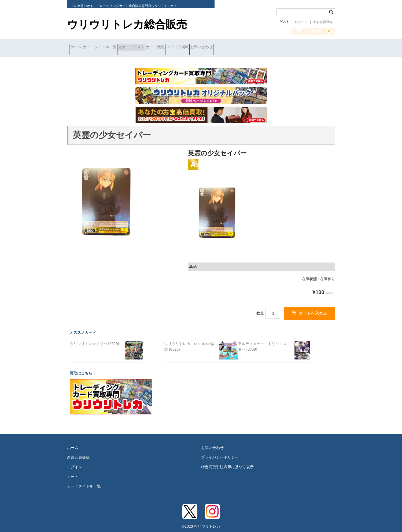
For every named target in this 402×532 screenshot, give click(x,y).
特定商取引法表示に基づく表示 (227, 463)
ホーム (78, 47)
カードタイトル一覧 (112, 47)
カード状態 (186, 47)
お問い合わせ (251, 47)
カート (73, 473)
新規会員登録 (323, 22)
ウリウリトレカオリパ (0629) (94, 340)
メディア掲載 (218, 47)
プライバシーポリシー (220, 453)
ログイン (301, 22)
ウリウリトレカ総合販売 (127, 24)
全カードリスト (153, 47)
